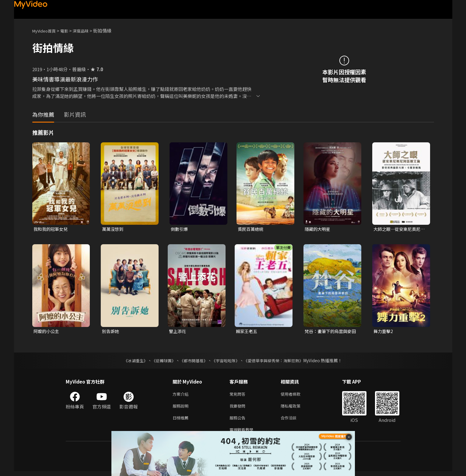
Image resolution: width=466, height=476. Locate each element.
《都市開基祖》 (192, 362)
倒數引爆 (180, 229)
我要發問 (239, 408)
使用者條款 (296, 396)
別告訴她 (111, 332)
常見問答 (239, 396)
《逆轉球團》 (160, 362)
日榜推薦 (182, 421)
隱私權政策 (296, 408)
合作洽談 (293, 421)
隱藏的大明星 (318, 229)
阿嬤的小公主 (47, 332)
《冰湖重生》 (131, 362)
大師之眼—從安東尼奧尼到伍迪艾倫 (399, 229)
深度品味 (87, 31)
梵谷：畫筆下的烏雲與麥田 (330, 332)
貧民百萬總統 (251, 229)
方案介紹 (182, 396)
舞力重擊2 (384, 332)
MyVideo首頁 (46, 31)
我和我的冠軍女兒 (52, 229)
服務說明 (182, 408)
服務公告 (239, 421)
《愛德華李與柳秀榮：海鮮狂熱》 (278, 362)
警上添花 (178, 332)
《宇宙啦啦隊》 (226, 362)
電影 (69, 31)
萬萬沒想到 (113, 229)
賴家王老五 (247, 332)
